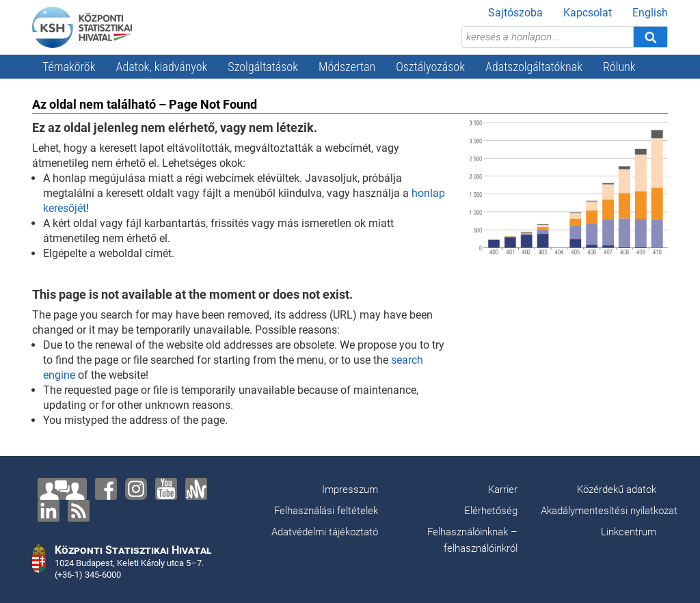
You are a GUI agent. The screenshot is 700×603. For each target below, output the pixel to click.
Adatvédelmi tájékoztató (325, 532)
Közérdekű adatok (617, 490)
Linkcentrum (629, 532)
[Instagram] (136, 489)
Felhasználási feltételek (326, 511)
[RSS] (79, 511)
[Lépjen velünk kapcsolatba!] (62, 489)
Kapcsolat (588, 13)
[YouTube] (166, 489)
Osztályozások (430, 67)
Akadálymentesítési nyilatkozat (609, 511)
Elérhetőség (491, 511)
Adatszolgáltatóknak (534, 67)
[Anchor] (196, 489)
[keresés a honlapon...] (548, 37)
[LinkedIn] (49, 511)
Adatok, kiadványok (162, 67)
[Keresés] (650, 37)
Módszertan (347, 67)
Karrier (503, 490)
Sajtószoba (515, 13)
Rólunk (619, 67)
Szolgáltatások (263, 67)
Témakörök (69, 67)
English (650, 13)
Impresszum (350, 490)
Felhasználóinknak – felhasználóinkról (472, 540)
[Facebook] (106, 489)
